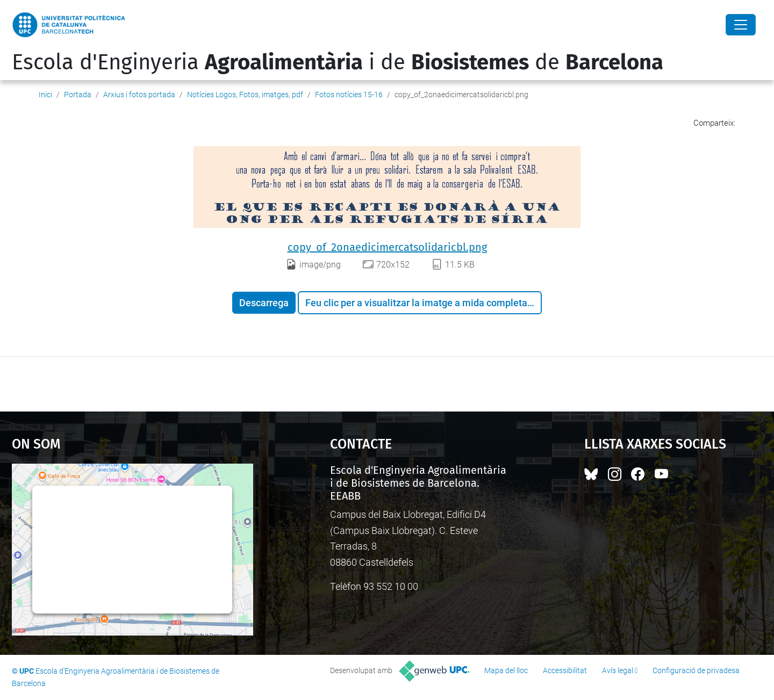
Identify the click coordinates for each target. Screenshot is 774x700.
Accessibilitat (565, 670)
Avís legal (618, 670)
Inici (45, 95)
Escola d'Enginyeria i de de (338, 62)
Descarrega (264, 303)
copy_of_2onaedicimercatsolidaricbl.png (387, 247)
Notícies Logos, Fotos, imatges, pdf (245, 95)
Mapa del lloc (506, 670)
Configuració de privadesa (696, 670)
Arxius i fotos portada (139, 95)
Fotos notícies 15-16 (349, 95)
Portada (78, 95)
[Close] (741, 25)
